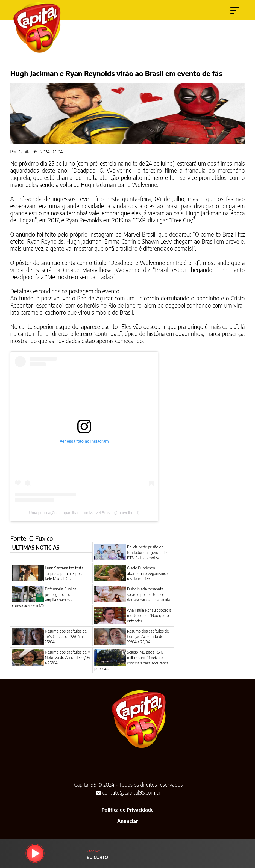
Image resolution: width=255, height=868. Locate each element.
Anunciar (127, 821)
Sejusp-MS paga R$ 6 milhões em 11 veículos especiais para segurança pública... (131, 660)
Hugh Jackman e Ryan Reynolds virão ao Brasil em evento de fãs (116, 73)
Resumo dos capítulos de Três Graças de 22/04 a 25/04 (66, 636)
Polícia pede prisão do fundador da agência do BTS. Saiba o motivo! (147, 552)
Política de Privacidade (127, 810)
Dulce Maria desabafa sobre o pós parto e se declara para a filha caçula (149, 594)
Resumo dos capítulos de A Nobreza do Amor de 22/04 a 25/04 (68, 657)
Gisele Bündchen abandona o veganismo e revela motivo (148, 573)
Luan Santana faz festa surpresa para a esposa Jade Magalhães (64, 573)
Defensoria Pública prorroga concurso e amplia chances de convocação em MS (45, 597)
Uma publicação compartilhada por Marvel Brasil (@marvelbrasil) (84, 513)
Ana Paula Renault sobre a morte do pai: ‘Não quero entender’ (149, 615)
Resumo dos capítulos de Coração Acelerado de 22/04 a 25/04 (148, 636)
